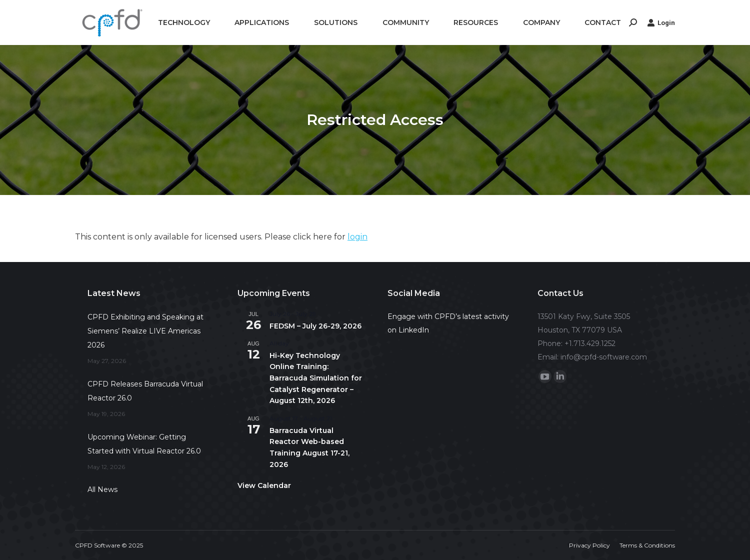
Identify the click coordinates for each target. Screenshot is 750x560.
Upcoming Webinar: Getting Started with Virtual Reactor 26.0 (144, 444)
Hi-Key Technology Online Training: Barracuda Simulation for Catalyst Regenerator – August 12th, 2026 (316, 378)
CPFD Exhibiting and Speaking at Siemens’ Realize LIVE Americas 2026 (145, 331)
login (357, 237)
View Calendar (264, 485)
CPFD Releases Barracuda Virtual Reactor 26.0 (145, 391)
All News (102, 489)
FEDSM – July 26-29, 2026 (315, 326)
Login (661, 22)
